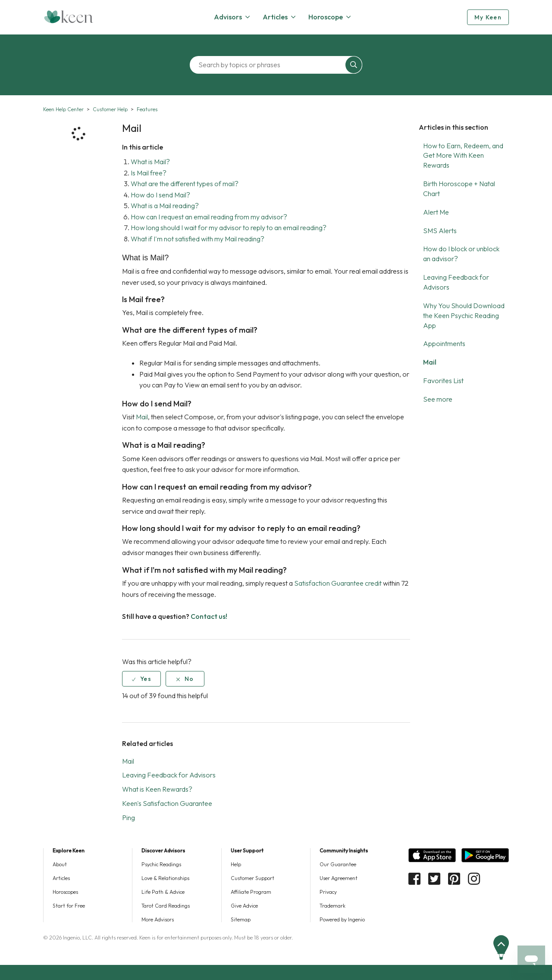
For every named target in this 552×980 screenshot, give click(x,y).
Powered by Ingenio (342, 919)
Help (236, 864)
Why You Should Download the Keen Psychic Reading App (464, 315)
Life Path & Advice (163, 892)
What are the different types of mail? (185, 184)
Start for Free (69, 906)
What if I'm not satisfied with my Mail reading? (198, 239)
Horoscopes (65, 892)
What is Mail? (150, 162)
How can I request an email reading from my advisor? (209, 217)
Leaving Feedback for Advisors (169, 775)
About (60, 864)
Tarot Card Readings (166, 906)
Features (147, 109)
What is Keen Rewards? (157, 789)
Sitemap (241, 919)
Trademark (332, 906)
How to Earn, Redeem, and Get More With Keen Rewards (463, 156)
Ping (129, 818)
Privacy (328, 892)
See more (438, 399)
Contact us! (209, 616)
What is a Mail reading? (165, 206)
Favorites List (443, 381)
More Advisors (158, 919)
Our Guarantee (338, 864)
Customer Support (252, 878)
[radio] (141, 679)
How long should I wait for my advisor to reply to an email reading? (229, 228)
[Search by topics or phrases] (270, 65)
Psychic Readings (161, 864)
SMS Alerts (440, 231)
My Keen (488, 17)
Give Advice (244, 906)
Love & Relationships (165, 878)
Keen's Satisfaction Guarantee (167, 803)
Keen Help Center (63, 109)
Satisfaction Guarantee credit (338, 583)
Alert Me (436, 212)
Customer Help (110, 109)
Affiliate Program (251, 892)
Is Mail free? (149, 173)
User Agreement (339, 878)
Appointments (444, 343)
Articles (61, 878)
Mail (430, 362)
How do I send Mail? (160, 195)
